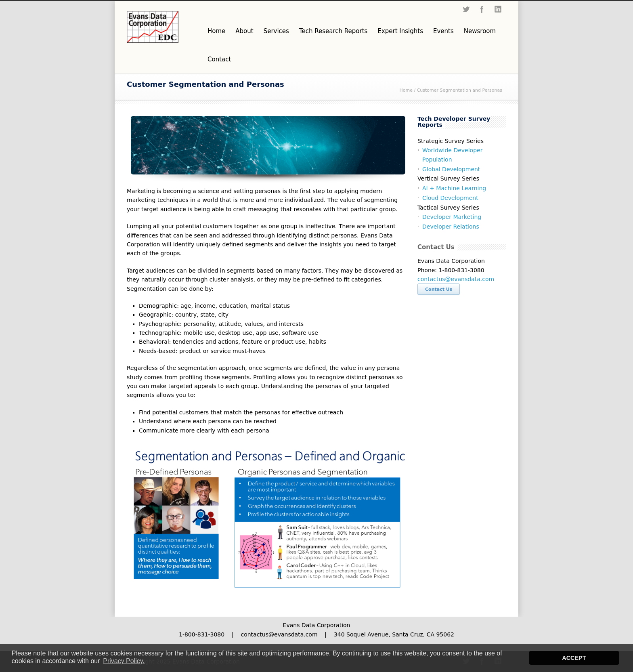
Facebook (482, 9)
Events (443, 31)
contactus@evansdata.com (456, 279)
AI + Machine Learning (454, 188)
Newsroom (480, 31)
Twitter (466, 9)
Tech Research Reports (333, 31)
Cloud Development (450, 198)
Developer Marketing (452, 217)
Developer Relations (451, 227)
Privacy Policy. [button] (124, 661)
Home (216, 31)
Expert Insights (400, 31)
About (244, 31)
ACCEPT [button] (574, 658)
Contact (219, 59)
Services (276, 31)
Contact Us (439, 289)
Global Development (451, 169)
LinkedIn (498, 9)
